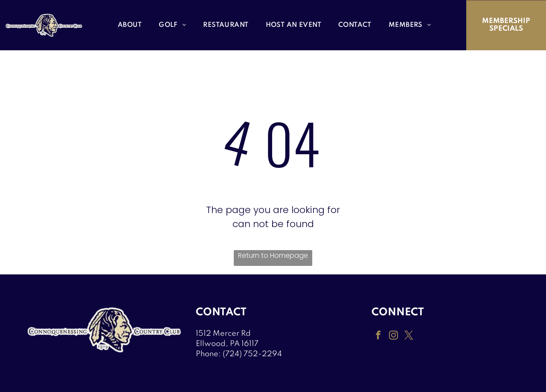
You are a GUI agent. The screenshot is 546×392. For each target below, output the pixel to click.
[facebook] (378, 336)
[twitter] (408, 336)
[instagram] (393, 336)
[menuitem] (130, 25)
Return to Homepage (273, 255)
